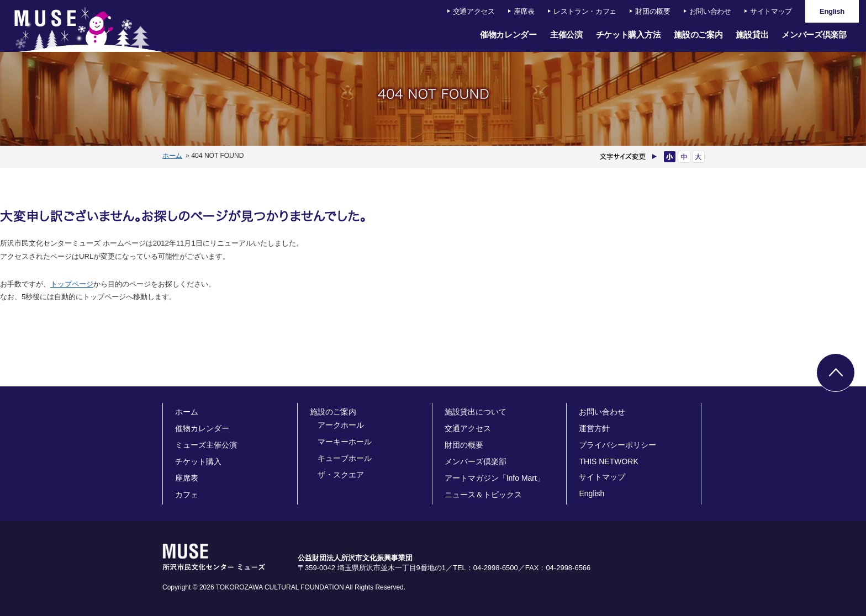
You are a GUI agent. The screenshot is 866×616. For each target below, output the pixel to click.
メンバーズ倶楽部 (814, 34)
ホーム (172, 156)
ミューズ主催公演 (206, 445)
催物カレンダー (508, 34)
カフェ (187, 495)
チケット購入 (198, 461)
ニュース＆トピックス (483, 495)
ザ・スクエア (341, 475)
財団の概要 (653, 11)
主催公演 (566, 34)
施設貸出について (476, 412)
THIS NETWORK (608, 461)
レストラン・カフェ (585, 11)
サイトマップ (771, 11)
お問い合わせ (710, 11)
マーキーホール (345, 442)
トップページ (72, 284)
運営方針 (594, 428)
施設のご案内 (698, 34)
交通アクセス (474, 11)
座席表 (524, 11)
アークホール (341, 425)
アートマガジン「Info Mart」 (495, 478)
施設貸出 (752, 34)
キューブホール (345, 458)
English (592, 493)
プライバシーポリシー (617, 445)
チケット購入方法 (629, 34)
